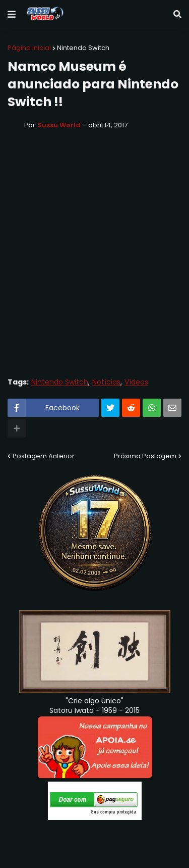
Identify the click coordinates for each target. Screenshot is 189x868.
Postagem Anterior (44, 456)
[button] (12, 15)
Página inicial (29, 48)
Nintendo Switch (83, 48)
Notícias (106, 382)
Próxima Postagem (145, 456)
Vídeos (136, 382)
